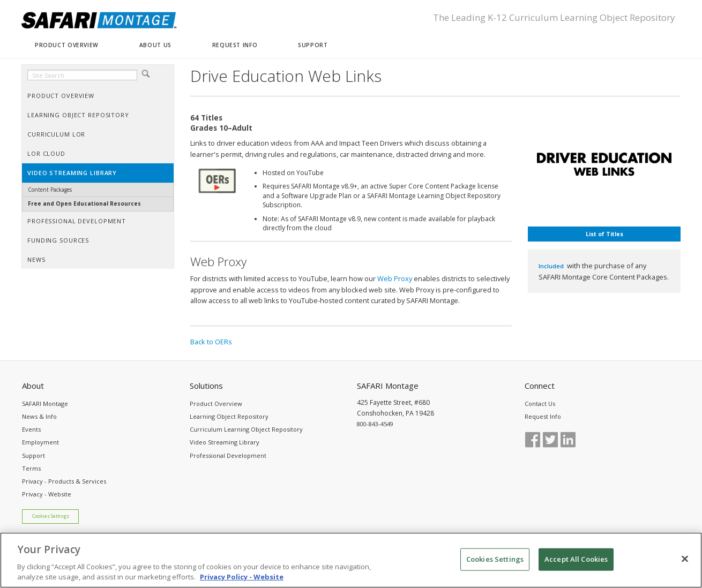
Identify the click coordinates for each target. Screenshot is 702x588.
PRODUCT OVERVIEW (67, 45)
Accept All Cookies (576, 559)
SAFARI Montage (45, 404)
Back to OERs (211, 342)
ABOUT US (155, 45)
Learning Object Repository (229, 416)
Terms (31, 468)
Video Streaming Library (225, 442)
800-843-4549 (375, 424)
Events (31, 429)
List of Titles (604, 234)
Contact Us (540, 404)
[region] (351, 560)
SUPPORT (313, 45)
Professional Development (228, 455)
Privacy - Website (47, 494)
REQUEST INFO (235, 45)
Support (33, 455)
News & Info (39, 416)
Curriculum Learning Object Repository (246, 429)
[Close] (685, 559)
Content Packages (50, 190)
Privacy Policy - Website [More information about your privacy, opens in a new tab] (242, 577)
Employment (40, 442)
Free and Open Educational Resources (84, 203)
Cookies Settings (51, 516)
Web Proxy (395, 278)
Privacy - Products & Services (64, 481)
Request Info (543, 416)
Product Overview (216, 404)
